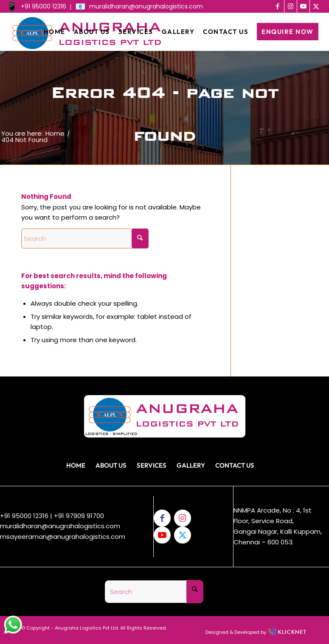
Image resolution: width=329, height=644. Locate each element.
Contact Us (235, 465)
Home (76, 465)
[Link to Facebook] (278, 6)
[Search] (85, 238)
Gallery (191, 465)
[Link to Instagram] (291, 6)
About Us (111, 465)
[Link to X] (316, 6)
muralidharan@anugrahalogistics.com (60, 526)
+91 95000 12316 (24, 516)
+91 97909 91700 (79, 516)
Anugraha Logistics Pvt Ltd (86, 628)
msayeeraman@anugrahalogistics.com (63, 537)
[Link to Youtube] (303, 6)
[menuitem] (39, 7)
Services (152, 465)
